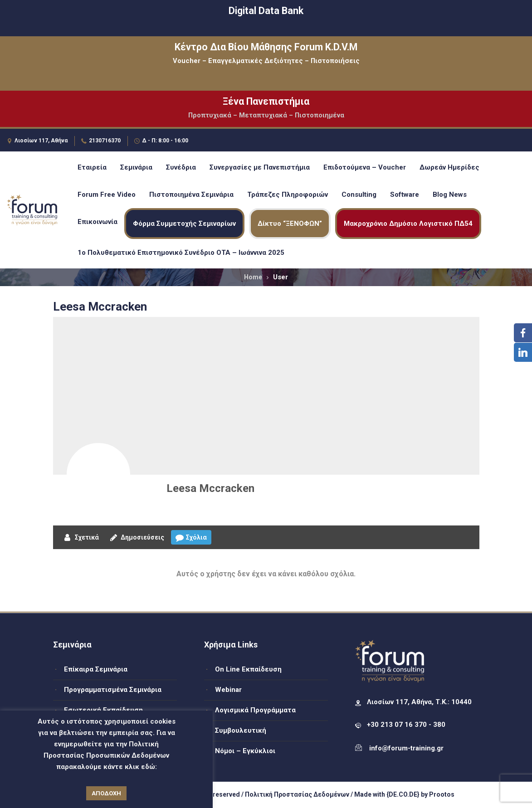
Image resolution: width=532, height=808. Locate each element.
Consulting (359, 195)
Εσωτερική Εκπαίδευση (103, 710)
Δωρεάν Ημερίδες (449, 167)
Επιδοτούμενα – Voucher (365, 167)
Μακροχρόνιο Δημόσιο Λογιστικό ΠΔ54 (408, 224)
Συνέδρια (181, 167)
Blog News (450, 195)
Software (405, 195)
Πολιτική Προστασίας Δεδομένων (297, 794)
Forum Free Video (107, 195)
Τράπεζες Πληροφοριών (288, 195)
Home (253, 277)
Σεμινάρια (136, 167)
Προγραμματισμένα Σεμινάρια (113, 690)
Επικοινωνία (98, 222)
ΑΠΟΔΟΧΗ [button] (106, 793)
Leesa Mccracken (210, 488)
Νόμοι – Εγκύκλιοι (245, 751)
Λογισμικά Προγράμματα (255, 710)
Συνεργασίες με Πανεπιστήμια (260, 167)
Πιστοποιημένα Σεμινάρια (191, 195)
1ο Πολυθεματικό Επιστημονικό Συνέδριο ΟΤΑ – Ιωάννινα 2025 (181, 253)
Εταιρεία (92, 167)
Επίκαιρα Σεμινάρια (96, 669)
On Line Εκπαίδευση (248, 669)
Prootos (442, 794)
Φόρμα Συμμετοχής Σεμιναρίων (184, 224)
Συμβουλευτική (241, 730)
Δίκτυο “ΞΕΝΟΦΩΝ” (290, 224)
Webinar (228, 690)
